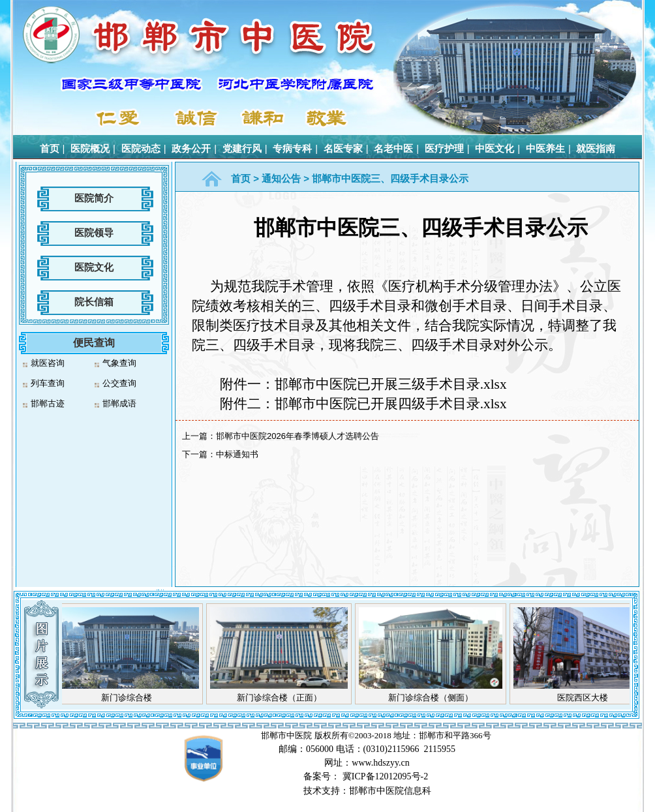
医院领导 (94, 233)
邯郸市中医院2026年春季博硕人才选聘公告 (297, 436)
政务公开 (191, 148)
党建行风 (242, 148)
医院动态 (141, 148)
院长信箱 (94, 302)
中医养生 (545, 148)
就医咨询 (48, 363)
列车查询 (48, 383)
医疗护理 (444, 148)
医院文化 (94, 267)
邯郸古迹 (48, 403)
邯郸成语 (119, 403)
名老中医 (393, 148)
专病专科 (292, 148)
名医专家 (343, 148)
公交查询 (119, 383)
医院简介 (94, 198)
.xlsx (363, 404)
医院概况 (90, 148)
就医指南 (596, 148)
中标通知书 (237, 454)
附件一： (363, 384)
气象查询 (119, 363)
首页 (50, 148)
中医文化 (495, 148)
